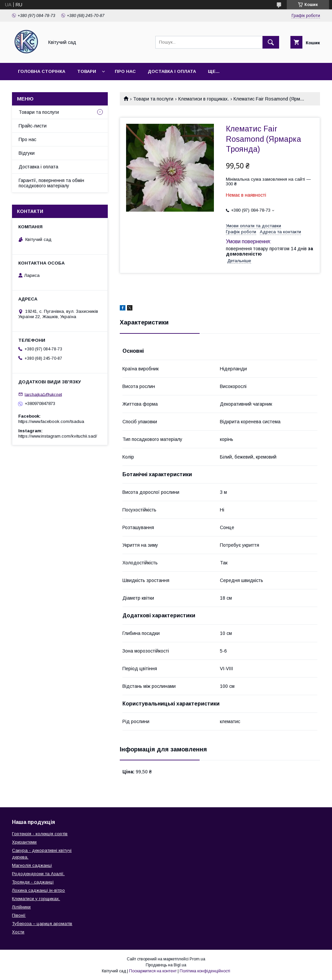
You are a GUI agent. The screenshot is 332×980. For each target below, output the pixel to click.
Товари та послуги (153, 99)
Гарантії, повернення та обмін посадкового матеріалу (51, 183)
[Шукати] (271, 42)
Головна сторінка (42, 71)
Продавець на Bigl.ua (166, 965)
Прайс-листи (33, 126)
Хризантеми (24, 842)
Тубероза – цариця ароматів (42, 924)
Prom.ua (197, 959)
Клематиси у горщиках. (36, 899)
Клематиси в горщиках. (204, 99)
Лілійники (21, 907)
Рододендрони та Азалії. (38, 874)
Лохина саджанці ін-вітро (38, 890)
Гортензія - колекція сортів (40, 834)
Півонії (19, 915)
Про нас (125, 71)
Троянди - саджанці (33, 882)
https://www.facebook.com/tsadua (51, 421)
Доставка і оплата (172, 71)
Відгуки (27, 153)
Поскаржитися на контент (153, 971)
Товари (87, 71)
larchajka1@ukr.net (43, 394)
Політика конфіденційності (205, 971)
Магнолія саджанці (32, 865)
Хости (18, 932)
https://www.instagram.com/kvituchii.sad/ (58, 436)
